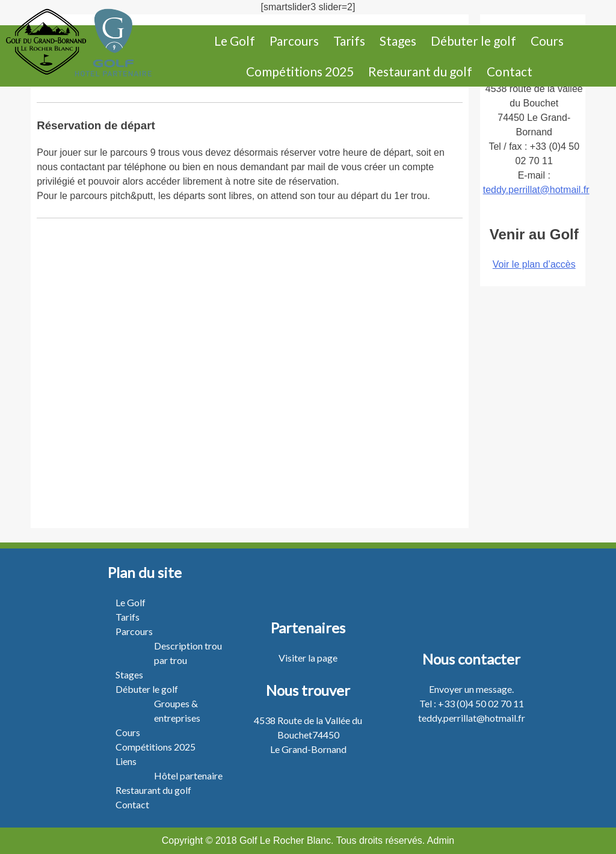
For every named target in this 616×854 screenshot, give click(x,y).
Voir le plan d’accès (534, 264)
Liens (126, 761)
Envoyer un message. (471, 689)
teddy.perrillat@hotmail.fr (536, 190)
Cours (547, 41)
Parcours (294, 41)
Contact (510, 71)
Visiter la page (308, 658)
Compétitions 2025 (300, 71)
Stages (398, 41)
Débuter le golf (473, 41)
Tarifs (349, 41)
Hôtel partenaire (188, 776)
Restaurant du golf (420, 71)
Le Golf (235, 41)
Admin (441, 840)
